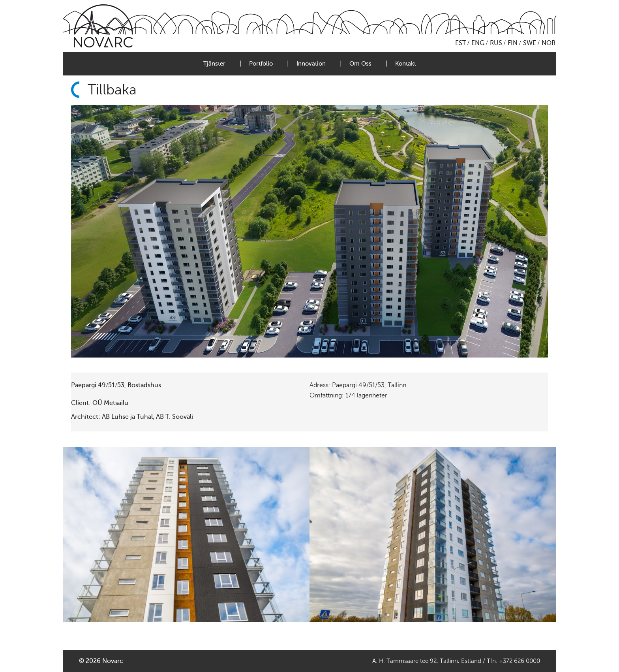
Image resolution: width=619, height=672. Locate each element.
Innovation (311, 64)
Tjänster (214, 64)
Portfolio (261, 64)
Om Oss (360, 64)
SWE (530, 43)
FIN (513, 43)
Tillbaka (112, 90)
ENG (478, 43)
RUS (496, 43)
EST (460, 43)
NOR (549, 43)
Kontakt (406, 64)
